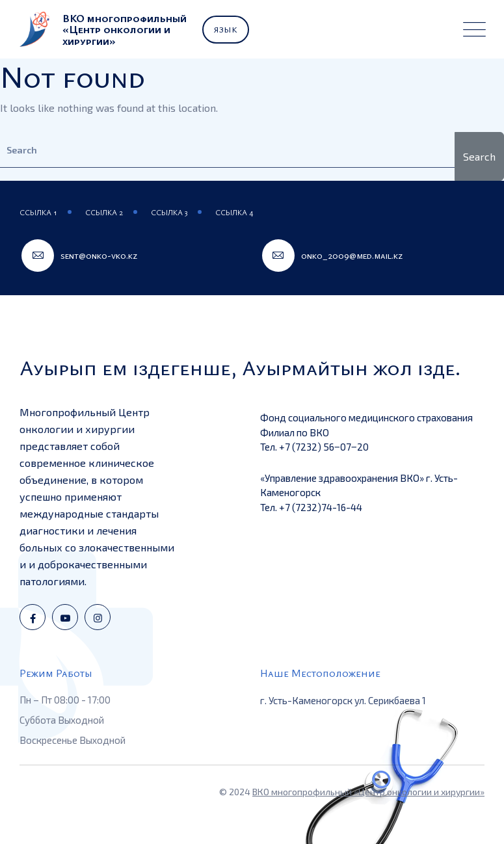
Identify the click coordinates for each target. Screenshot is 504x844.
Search (479, 156)
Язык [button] (226, 29)
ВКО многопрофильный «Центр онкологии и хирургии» (368, 792)
